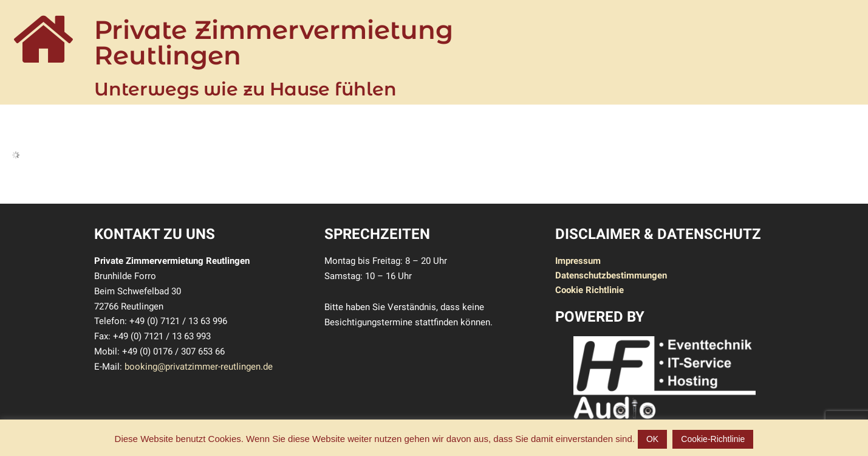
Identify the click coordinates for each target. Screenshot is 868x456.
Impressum (578, 261)
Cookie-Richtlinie (713, 439)
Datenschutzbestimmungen (611, 275)
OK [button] (652, 439)
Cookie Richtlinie (589, 290)
